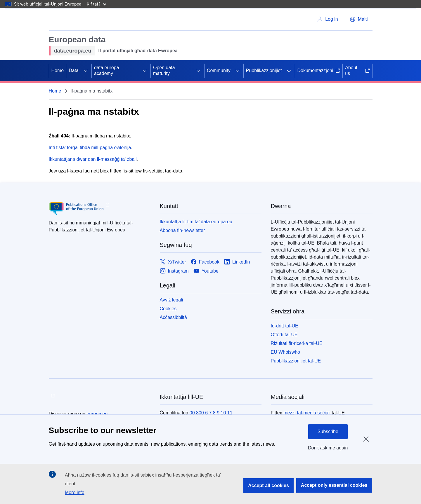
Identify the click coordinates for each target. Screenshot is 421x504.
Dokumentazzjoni (319, 70)
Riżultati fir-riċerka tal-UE (297, 343)
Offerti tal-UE (284, 335)
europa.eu (97, 414)
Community (219, 70)
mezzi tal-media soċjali (307, 413)
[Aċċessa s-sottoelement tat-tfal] (86, 71)
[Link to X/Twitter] (173, 262)
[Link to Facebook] (205, 262)
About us (357, 70)
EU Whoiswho (285, 352)
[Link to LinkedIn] (237, 262)
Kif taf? (97, 4)
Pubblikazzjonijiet (264, 70)
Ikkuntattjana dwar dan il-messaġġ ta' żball (93, 159)
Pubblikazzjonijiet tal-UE (296, 361)
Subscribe (328, 431)
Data (74, 70)
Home (58, 70)
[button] (359, 19)
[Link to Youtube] (206, 271)
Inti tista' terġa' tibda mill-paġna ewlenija (90, 148)
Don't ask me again (328, 448)
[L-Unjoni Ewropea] (71, 19)
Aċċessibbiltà (173, 317)
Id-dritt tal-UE (285, 326)
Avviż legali (171, 300)
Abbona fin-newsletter (182, 230)
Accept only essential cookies (334, 485)
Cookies (168, 309)
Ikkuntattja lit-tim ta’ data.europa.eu (196, 222)
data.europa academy (106, 70)
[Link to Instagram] (174, 271)
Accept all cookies (268, 485)
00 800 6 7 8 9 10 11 (211, 413)
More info (75, 492)
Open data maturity (164, 70)
